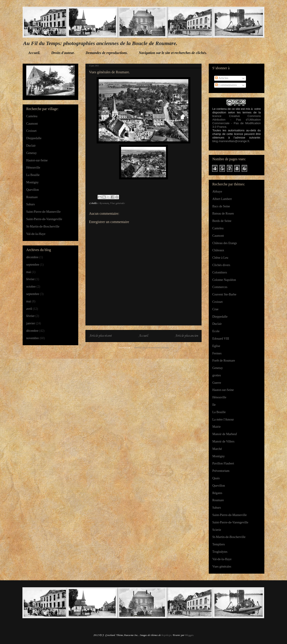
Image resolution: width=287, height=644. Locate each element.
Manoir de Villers (223, 441)
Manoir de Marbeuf (225, 434)
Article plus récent (100, 336)
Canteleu (32, 116)
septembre (33, 265)
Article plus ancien (186, 336)
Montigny (32, 182)
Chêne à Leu (220, 258)
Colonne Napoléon (224, 280)
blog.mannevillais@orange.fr (231, 141)
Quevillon (33, 190)
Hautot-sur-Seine (37, 160)
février (30, 279)
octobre (31, 287)
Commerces (220, 287)
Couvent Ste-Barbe (224, 294)
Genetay (32, 153)
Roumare (104, 203)
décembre (32, 257)
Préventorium (221, 471)
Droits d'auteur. (63, 53)
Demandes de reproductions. (107, 53)
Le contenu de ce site (226, 109)
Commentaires (226, 85)
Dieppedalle (34, 138)
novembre (33, 338)
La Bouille (33, 175)
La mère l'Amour (223, 420)
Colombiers (220, 272)
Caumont (32, 124)
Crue (215, 309)
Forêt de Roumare (224, 361)
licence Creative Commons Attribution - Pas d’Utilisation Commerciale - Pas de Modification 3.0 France (237, 121)
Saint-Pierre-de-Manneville (43, 212)
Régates (217, 493)
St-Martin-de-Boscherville (43, 227)
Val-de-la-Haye (36, 234)
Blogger (189, 635)
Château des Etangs (225, 243)
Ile (214, 405)
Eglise (216, 346)
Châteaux (218, 250)
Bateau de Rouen (223, 214)
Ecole (216, 331)
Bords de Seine (222, 221)
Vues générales (117, 203)
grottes (217, 375)
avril (29, 309)
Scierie (217, 530)
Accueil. (34, 53)
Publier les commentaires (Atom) (152, 348)
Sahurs (30, 204)
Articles (222, 78)
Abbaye (217, 192)
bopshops (166, 635)
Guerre (217, 383)
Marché (217, 449)
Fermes (217, 353)
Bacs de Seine (221, 206)
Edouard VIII (221, 339)
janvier (31, 323)
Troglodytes (220, 552)
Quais (216, 478)
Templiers (219, 544)
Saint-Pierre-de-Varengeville (44, 219)
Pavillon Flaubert (223, 463)
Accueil (143, 336)
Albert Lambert (222, 199)
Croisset (31, 131)
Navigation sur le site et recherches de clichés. (173, 53)
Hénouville (33, 168)
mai (29, 272)
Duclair (31, 146)
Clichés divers (221, 265)
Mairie (216, 427)
